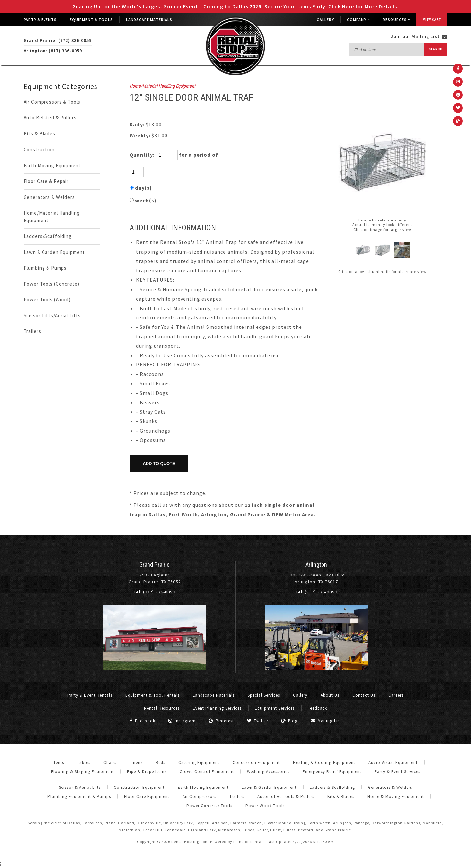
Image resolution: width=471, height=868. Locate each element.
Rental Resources (162, 708)
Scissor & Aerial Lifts (80, 787)
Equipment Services (275, 708)
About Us (330, 695)
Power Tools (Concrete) (52, 284)
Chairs (110, 762)
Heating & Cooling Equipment (324, 762)
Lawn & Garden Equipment (54, 252)
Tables (84, 762)
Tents (59, 762)
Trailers (32, 331)
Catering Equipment (199, 762)
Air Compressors (199, 797)
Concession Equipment (256, 762)
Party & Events (40, 19)
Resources (396, 19)
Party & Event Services (397, 772)
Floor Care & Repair (46, 181)
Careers (396, 695)
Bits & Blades (39, 134)
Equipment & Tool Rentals (152, 695)
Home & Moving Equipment (396, 797)
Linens (136, 762)
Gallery (325, 19)
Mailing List (326, 721)
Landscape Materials (149, 19)
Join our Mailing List (419, 36)
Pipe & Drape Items (147, 772)
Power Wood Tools (265, 806)
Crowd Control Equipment (207, 772)
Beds (160, 762)
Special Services (264, 695)
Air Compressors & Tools (52, 102)
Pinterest (221, 721)
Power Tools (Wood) (47, 300)
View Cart (432, 19)
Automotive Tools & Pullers (286, 797)
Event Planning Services (217, 708)
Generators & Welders (49, 197)
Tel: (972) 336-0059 (155, 592)
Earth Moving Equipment (52, 165)
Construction (39, 149)
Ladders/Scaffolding (48, 236)
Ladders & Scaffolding (332, 787)
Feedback (317, 708)
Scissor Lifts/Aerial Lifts (52, 316)
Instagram (182, 721)
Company (358, 19)
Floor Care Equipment (147, 797)
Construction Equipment (139, 787)
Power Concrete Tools (209, 806)
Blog (289, 721)
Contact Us (364, 695)
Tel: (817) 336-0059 (316, 592)
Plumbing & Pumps (45, 268)
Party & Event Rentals (90, 695)
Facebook (143, 721)
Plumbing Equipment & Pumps (79, 797)
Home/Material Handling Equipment (52, 217)
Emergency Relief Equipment (332, 772)
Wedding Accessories (268, 772)
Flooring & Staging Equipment (82, 772)
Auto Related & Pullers (50, 118)
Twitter (258, 721)
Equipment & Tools (91, 19)
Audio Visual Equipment (393, 762)
